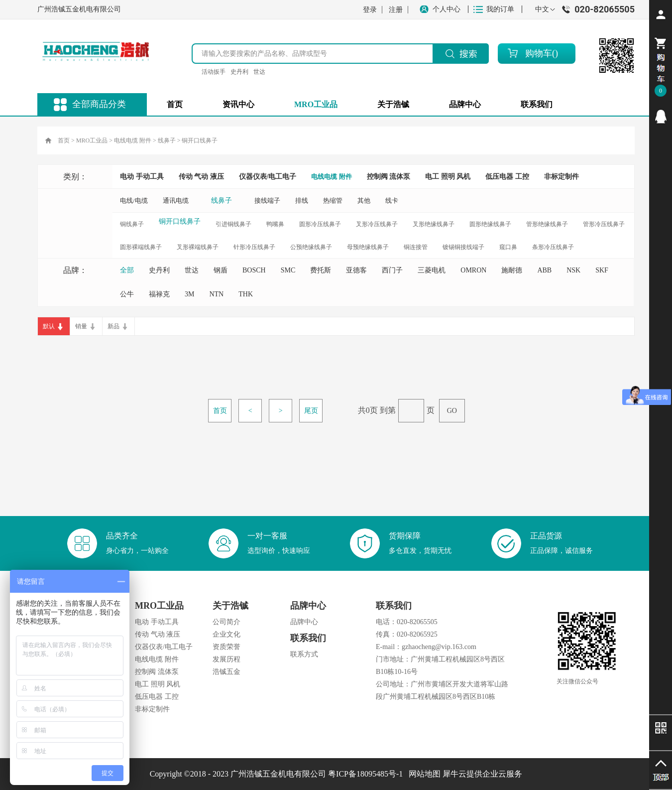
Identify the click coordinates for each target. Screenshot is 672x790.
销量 (81, 326)
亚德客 (356, 270)
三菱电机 (432, 270)
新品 (113, 326)
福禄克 (159, 294)
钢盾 (221, 270)
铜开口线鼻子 (200, 140)
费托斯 (321, 270)
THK (246, 294)
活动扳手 (214, 72)
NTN (216, 294)
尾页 (311, 411)
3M (189, 294)
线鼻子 (167, 140)
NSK (573, 270)
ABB (544, 270)
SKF (602, 270)
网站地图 (423, 774)
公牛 (127, 294)
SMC (288, 270)
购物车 (539, 53)
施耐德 (512, 270)
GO (452, 411)
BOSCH (254, 270)
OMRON (473, 270)
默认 (49, 326)
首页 (175, 104)
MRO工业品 (92, 140)
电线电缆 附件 (133, 140)
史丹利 (239, 72)
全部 (127, 270)
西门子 (392, 270)
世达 (259, 72)
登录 (370, 10)
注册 (396, 10)
